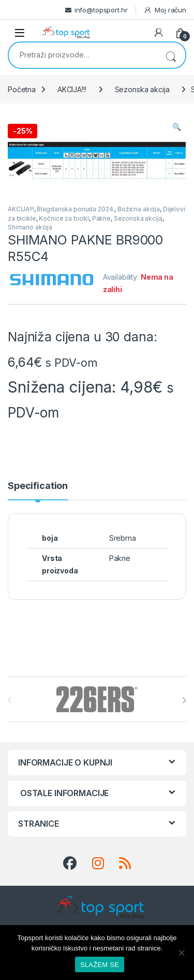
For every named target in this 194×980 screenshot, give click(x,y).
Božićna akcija (139, 209)
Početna (22, 89)
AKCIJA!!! (72, 89)
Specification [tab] (38, 486)
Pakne (101, 218)
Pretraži (171, 55)
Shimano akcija (30, 227)
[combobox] (83, 54)
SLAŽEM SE (100, 965)
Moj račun (165, 10)
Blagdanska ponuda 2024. (76, 209)
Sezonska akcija (142, 89)
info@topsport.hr (101, 10)
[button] (177, 127)
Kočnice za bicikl (64, 218)
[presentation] (184, 700)
